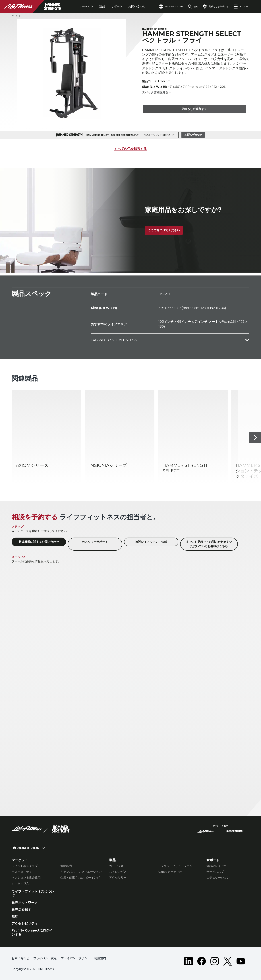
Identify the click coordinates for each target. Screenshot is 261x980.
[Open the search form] (193, 7)
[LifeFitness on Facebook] (202, 961)
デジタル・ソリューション (175, 866)
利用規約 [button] (100, 958)
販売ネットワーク (25, 903)
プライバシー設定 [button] (45, 958)
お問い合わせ (137, 6)
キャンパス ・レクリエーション (81, 872)
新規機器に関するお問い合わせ (39, 542)
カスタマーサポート (95, 542)
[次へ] (255, 438)
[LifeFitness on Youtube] (241, 961)
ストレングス (118, 872)
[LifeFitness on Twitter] (228, 961)
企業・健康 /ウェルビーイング (80, 878)
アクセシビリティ (25, 924)
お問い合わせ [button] (20, 958)
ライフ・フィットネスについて (33, 894)
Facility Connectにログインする (32, 933)
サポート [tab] (117, 6)
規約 (15, 917)
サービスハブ (215, 872)
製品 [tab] (102, 6)
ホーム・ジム (20, 883)
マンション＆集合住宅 (26, 878)
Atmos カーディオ (170, 872)
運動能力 (66, 866)
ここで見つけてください (164, 230)
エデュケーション (218, 878)
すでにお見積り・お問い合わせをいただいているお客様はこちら (209, 544)
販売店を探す (21, 910)
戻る (16, 16)
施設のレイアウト (218, 866)
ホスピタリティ (22, 872)
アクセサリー (118, 878)
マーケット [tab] (86, 6)
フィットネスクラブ (25, 866)
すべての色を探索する (130, 149)
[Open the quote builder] (216, 7)
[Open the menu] (241, 7)
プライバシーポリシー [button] (75, 958)
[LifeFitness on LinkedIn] (188, 961)
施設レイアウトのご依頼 (151, 542)
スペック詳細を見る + (157, 92)
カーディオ (116, 866)
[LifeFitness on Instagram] (215, 961)
